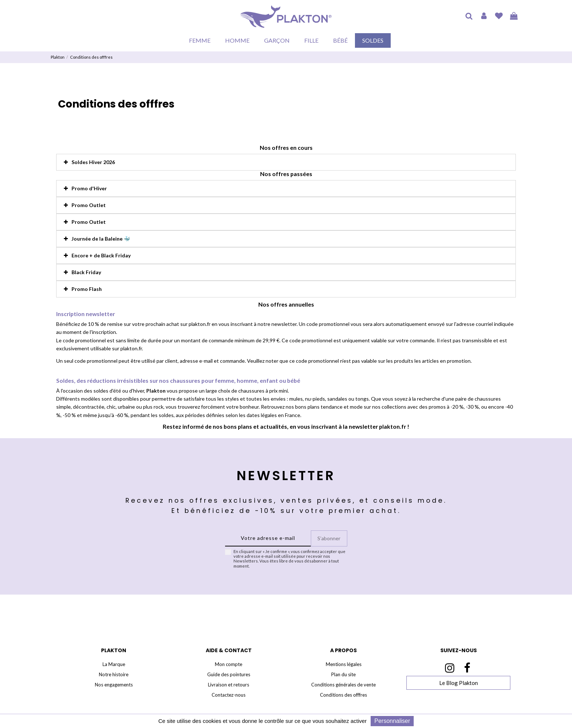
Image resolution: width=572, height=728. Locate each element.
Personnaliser (392, 721)
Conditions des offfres (343, 695)
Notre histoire (114, 674)
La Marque (114, 664)
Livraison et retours (229, 685)
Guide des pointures (229, 674)
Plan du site (343, 674)
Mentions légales (344, 664)
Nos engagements (114, 685)
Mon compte (229, 664)
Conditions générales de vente (343, 685)
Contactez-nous (229, 695)
